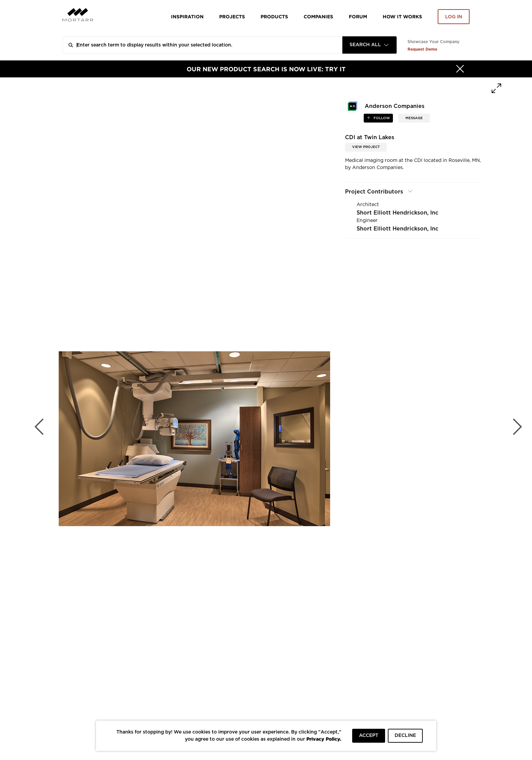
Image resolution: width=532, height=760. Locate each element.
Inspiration (187, 16)
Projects (232, 16)
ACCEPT (369, 736)
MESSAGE (414, 118)
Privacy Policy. (324, 739)
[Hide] (460, 69)
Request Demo (422, 49)
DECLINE (405, 736)
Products (274, 16)
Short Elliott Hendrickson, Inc (397, 213)
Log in (454, 17)
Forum (358, 16)
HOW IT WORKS (402, 16)
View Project (366, 147)
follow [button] (381, 118)
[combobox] (369, 45)
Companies (318, 16)
